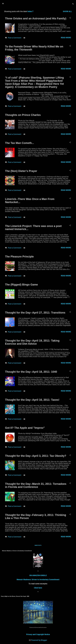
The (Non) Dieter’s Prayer (21, 171)
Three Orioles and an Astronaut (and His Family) (36, 18)
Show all (67, 11)
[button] (70, 18)
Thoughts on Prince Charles (23, 115)
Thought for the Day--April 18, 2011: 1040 (31, 372)
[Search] (73, 4)
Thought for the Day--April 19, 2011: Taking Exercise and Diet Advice (32, 342)
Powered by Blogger (38, 640)
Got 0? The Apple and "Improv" (25, 428)
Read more (66, 38)
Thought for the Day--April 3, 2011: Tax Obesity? (36, 456)
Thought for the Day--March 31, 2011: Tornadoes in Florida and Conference (36, 485)
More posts (38, 545)
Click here (38, 588)
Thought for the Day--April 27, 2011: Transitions (35, 313)
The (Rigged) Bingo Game (21, 285)
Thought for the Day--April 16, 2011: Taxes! (32, 400)
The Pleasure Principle (19, 257)
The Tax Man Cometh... (19, 143)
